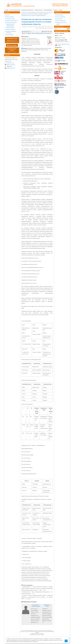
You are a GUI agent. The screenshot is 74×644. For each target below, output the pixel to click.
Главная (7, 10)
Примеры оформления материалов (11, 32)
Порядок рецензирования (12, 21)
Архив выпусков (60, 15)
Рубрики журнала (10, 17)
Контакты (55, 10)
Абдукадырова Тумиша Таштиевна (36, 606)
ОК (66, 641)
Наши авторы (59, 19)
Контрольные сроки (11, 19)
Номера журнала (38, 10)
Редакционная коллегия (27, 10)
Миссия (8, 15)
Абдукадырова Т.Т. (27, 31)
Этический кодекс (48, 10)
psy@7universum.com (10, 68)
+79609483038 (8, 66)
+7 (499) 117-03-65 (9, 63)
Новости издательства (61, 21)
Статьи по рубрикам (61, 17)
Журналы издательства (15, 10)
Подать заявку (12, 45)
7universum (10, 65)
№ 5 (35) (26, 33)
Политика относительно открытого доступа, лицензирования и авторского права (11, 25)
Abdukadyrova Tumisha (47, 606)
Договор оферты (10, 35)
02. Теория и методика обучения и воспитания (40, 33)
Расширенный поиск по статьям (61, 23)
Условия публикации (11, 29)
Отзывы (61, 10)
